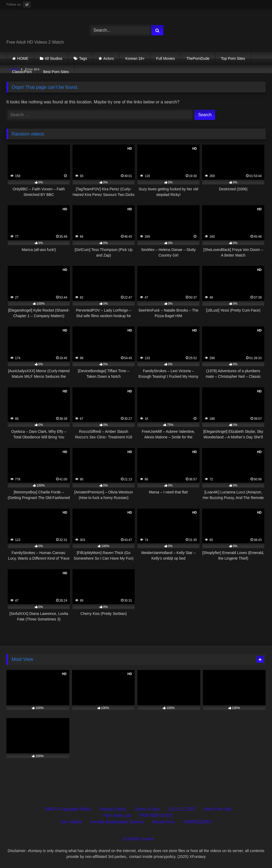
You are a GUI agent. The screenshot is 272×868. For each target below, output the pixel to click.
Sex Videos (71, 822)
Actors (109, 58)
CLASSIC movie (138, 839)
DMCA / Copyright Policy (68, 809)
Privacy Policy (113, 809)
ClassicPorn (22, 72)
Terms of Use (147, 809)
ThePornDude (198, 58)
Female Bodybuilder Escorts (117, 822)
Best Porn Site (218, 809)
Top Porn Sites (233, 58)
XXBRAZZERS (197, 822)
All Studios (53, 58)
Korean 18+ (135, 58)
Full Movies (166, 58)
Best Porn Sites (56, 72)
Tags (83, 58)
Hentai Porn (163, 822)
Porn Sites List (117, 815)
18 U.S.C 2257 (182, 809)
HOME (23, 58)
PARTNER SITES (156, 815)
